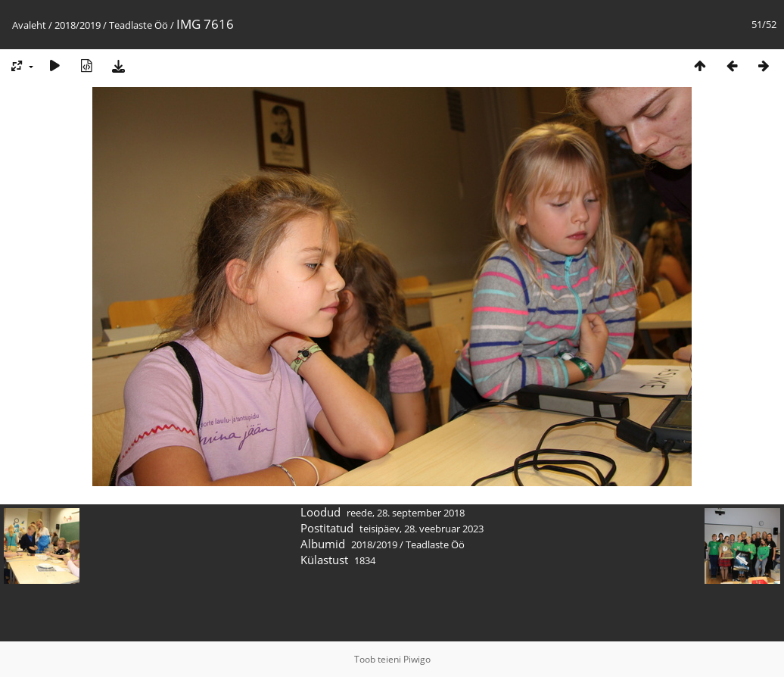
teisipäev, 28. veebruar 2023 (422, 529)
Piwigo (417, 659)
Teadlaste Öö (138, 25)
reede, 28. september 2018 (406, 513)
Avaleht (29, 25)
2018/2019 (78, 25)
